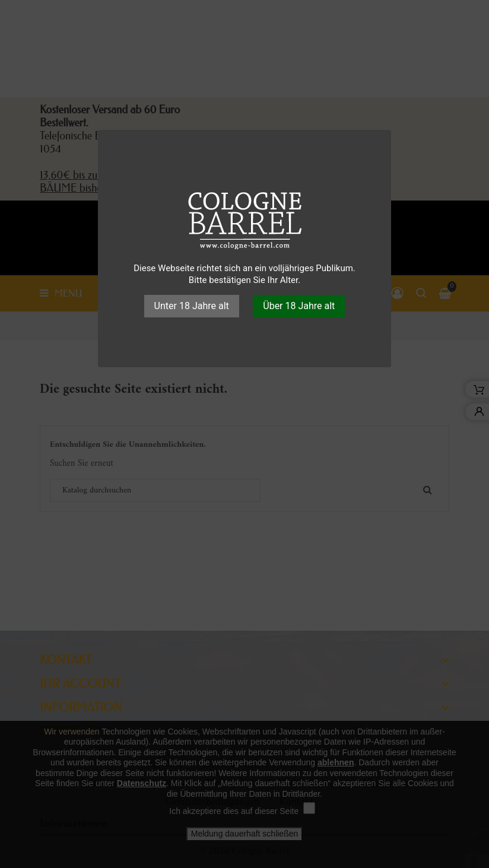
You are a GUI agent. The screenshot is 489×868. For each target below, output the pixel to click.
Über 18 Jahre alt (299, 306)
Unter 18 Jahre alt (192, 306)
